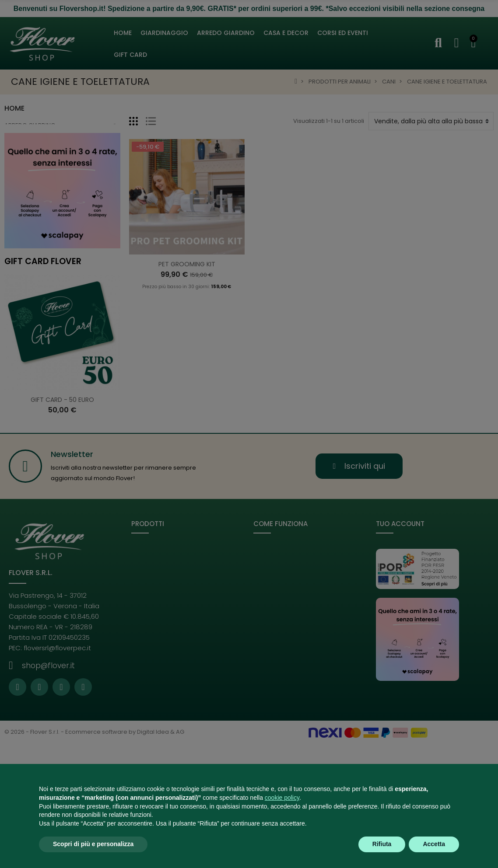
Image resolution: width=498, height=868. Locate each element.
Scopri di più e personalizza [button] (93, 844)
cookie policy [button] (282, 798)
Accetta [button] (434, 844)
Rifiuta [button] (382, 844)
